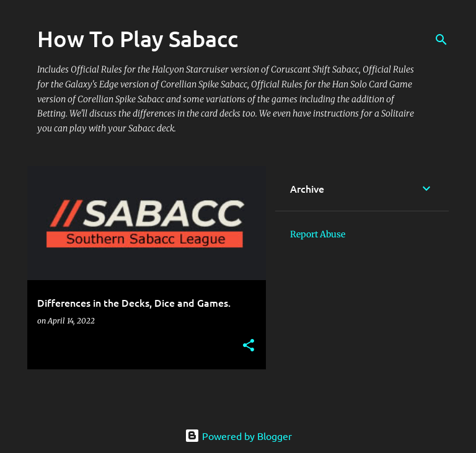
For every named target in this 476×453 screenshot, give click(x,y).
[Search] (441, 40)
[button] (249, 346)
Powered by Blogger (238, 436)
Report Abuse (318, 234)
